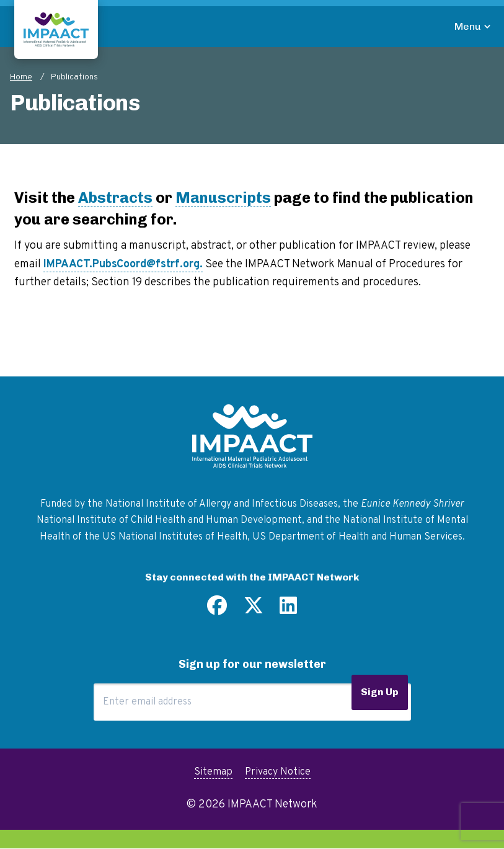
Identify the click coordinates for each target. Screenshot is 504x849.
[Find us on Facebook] (217, 610)
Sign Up (380, 692)
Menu (468, 26)
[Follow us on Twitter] (254, 610)
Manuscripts (223, 198)
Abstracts (115, 198)
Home (21, 77)
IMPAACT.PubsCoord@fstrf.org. (123, 264)
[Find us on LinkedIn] (288, 610)
